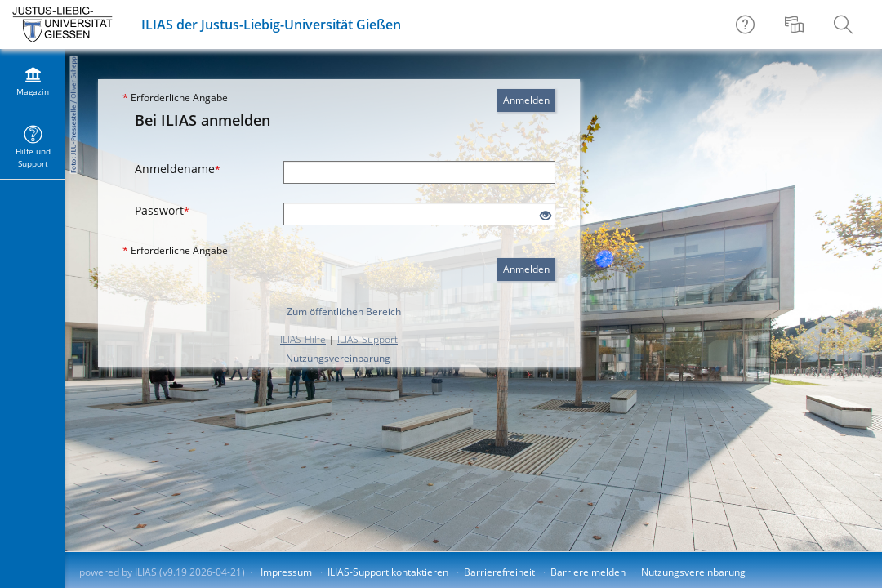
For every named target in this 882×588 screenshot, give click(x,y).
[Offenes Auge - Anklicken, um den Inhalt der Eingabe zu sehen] (546, 216)
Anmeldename (178, 169)
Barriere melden (588, 572)
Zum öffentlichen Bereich (344, 312)
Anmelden (526, 100)
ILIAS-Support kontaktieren (388, 572)
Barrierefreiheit (499, 572)
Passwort (162, 210)
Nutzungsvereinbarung (338, 358)
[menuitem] (796, 24)
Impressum (286, 572)
